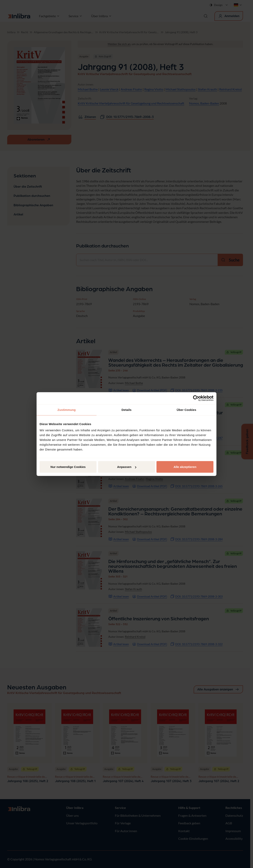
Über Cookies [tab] (186, 410)
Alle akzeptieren (185, 467)
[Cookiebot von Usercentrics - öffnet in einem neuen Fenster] (196, 398)
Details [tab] (126, 410)
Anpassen (127, 467)
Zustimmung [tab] (67, 410)
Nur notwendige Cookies (68, 467)
